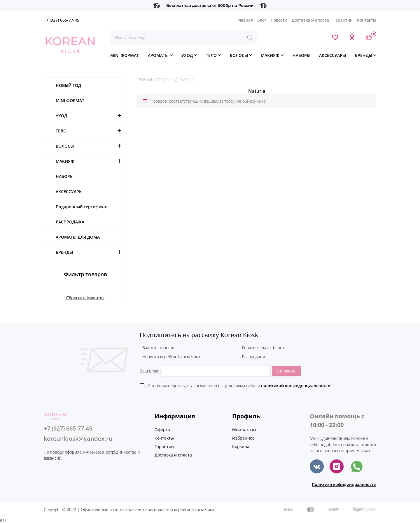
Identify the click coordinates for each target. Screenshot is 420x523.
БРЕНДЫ (364, 55)
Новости (279, 20)
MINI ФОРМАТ (125, 55)
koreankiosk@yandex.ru (78, 439)
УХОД (187, 55)
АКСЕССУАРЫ (332, 55)
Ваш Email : (206, 371)
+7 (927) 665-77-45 (62, 20)
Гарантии (343, 20)
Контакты (367, 20)
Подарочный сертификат (82, 207)
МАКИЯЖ (270, 55)
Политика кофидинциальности (344, 484)
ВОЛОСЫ (239, 55)
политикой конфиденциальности (296, 385)
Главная (245, 20)
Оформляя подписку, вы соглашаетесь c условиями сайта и (239, 385)
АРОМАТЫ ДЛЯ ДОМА (78, 237)
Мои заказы (244, 430)
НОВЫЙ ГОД (68, 85)
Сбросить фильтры (85, 298)
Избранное (243, 438)
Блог (262, 20)
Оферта (162, 430)
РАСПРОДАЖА (70, 222)
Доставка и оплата (310, 20)
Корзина (241, 446)
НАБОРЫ (301, 55)
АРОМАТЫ (158, 55)
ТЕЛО (211, 55)
